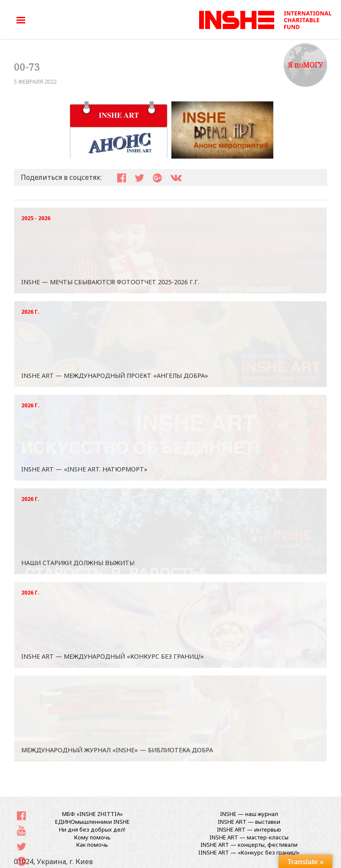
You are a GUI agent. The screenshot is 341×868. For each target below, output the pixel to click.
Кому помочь (92, 837)
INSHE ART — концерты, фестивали (249, 845)
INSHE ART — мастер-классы (249, 837)
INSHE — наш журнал (249, 814)
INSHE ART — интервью (249, 829)
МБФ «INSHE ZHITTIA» (92, 814)
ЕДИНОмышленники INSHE (92, 822)
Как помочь (92, 845)
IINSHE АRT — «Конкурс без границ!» (249, 852)
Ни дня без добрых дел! (92, 829)
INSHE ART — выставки (249, 822)
